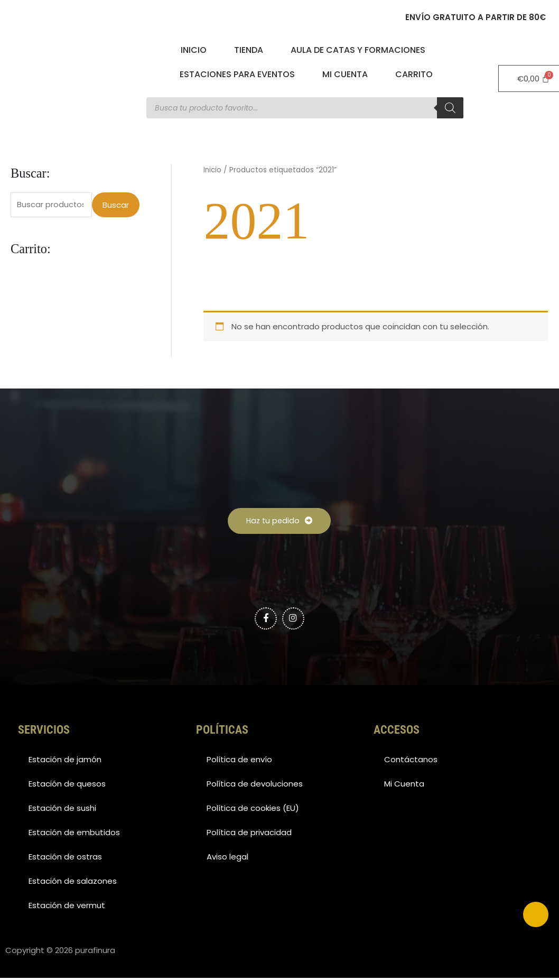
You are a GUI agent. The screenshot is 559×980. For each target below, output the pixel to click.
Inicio (194, 50)
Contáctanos (411, 761)
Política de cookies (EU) (253, 810)
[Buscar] (450, 108)
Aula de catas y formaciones (358, 50)
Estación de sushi (62, 810)
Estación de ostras (65, 859)
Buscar (116, 205)
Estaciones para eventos (237, 74)
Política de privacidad (249, 834)
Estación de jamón (65, 761)
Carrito (414, 74)
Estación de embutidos (74, 834)
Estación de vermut (67, 907)
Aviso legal (227, 859)
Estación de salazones (73, 883)
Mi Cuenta (345, 74)
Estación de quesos (67, 786)
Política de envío (239, 761)
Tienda (249, 50)
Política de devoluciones (255, 786)
